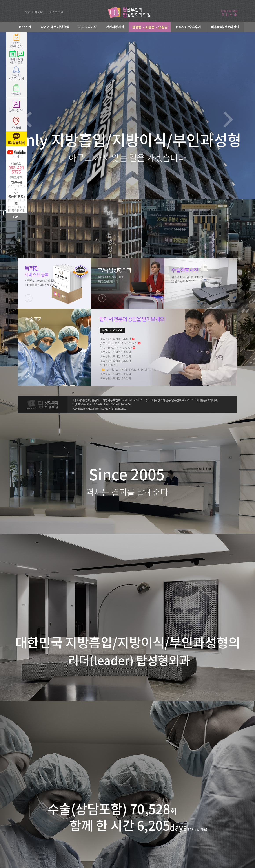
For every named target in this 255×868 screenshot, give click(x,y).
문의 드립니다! (109, 365)
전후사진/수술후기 (188, 27)
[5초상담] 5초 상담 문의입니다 (118, 343)
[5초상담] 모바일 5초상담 (115, 339)
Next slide (228, 119)
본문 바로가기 (0, 0)
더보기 (112, 331)
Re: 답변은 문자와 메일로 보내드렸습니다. (131, 369)
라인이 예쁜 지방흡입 (55, 27)
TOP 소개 (24, 27)
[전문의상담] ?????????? (116, 347)
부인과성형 (150, 27)
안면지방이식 (115, 27)
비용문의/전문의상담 (225, 27)
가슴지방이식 (88, 27)
